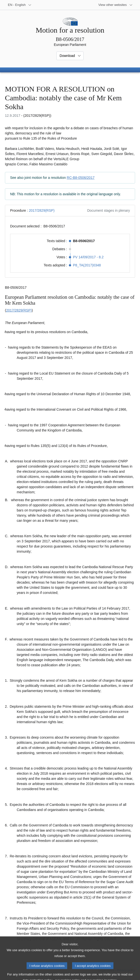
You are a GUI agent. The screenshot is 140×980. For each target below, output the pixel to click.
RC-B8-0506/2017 (81, 178)
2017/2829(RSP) (42, 210)
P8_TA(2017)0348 (87, 265)
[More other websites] (116, 5)
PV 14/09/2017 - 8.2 (88, 257)
